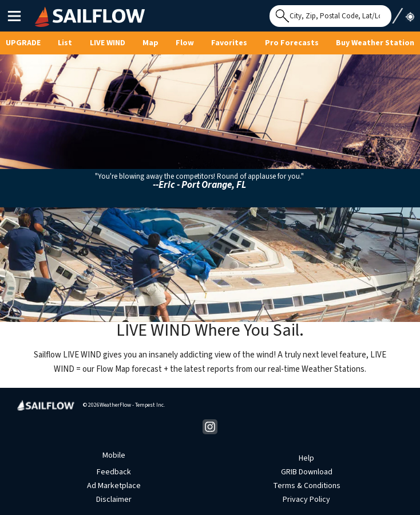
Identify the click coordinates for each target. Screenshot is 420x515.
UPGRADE (23, 43)
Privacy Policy (306, 500)
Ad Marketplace (114, 486)
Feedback (114, 472)
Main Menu (14, 15)
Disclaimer (114, 500)
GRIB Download (307, 472)
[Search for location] (330, 16)
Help (306, 458)
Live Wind (108, 43)
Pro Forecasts (292, 43)
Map (150, 43)
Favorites (229, 43)
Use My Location (403, 13)
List (65, 43)
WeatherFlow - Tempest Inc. (132, 405)
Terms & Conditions (307, 486)
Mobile (114, 455)
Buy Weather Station (375, 43)
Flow (185, 43)
